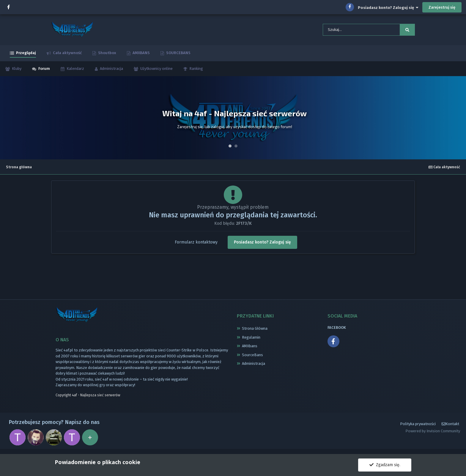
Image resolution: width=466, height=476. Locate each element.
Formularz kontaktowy (196, 244)
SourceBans (252, 356)
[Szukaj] (352, 31)
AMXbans (250, 348)
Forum (44, 70)
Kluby (16, 70)
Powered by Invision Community (433, 434)
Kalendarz (75, 70)
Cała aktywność (67, 55)
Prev (8, 120)
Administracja (111, 70)
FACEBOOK (337, 329)
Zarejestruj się (442, 7)
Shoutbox (107, 55)
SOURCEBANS (178, 55)
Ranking (196, 70)
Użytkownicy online (156, 70)
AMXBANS (141, 55)
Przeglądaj (26, 55)
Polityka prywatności (418, 427)
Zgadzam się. (385, 465)
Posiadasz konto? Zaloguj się (388, 8)
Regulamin (251, 339)
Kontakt (450, 427)
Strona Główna (255, 330)
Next (458, 120)
